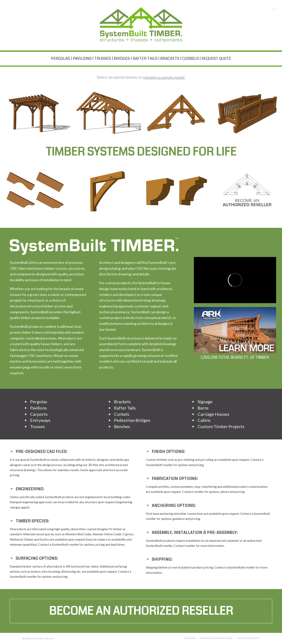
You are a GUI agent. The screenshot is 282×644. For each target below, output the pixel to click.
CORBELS (190, 59)
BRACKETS (170, 59)
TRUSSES (103, 59)
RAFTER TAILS (145, 59)
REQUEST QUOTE (216, 59)
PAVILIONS (82, 59)
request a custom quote (164, 77)
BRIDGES (122, 59)
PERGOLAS (60, 59)
